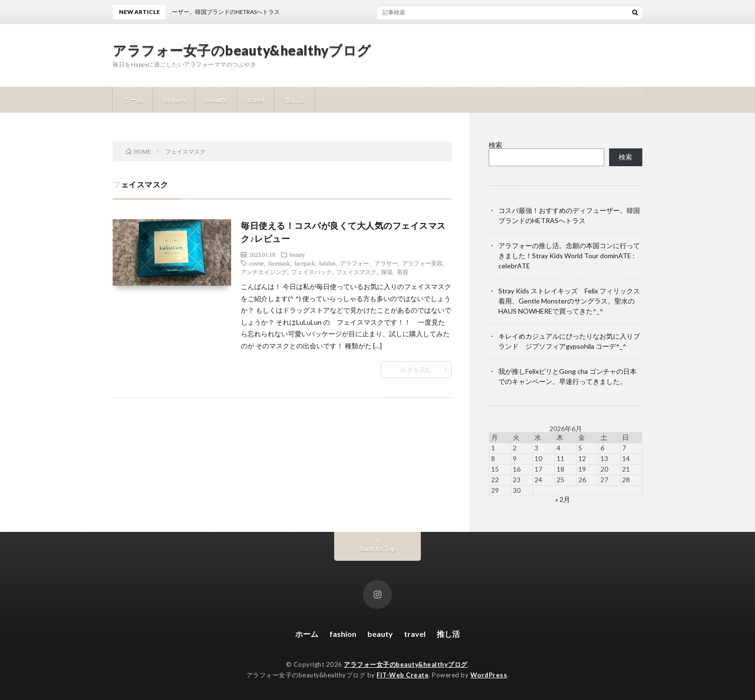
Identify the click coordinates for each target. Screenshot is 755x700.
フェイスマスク (356, 272)
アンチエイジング (264, 272)
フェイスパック (312, 272)
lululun (327, 263)
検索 (495, 145)
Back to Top (378, 548)
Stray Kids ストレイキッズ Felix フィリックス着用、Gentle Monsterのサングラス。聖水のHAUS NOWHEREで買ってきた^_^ (569, 301)
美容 (403, 272)
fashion (174, 99)
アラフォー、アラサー (369, 263)
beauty (216, 99)
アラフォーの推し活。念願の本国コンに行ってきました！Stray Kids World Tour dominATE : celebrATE (569, 256)
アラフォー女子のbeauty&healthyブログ (242, 50)
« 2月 (563, 499)
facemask (279, 263)
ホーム (133, 99)
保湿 (387, 272)
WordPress (489, 675)
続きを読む (416, 370)
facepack (305, 263)
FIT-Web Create (403, 675)
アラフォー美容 (422, 263)
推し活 (295, 99)
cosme (256, 263)
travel (256, 99)
